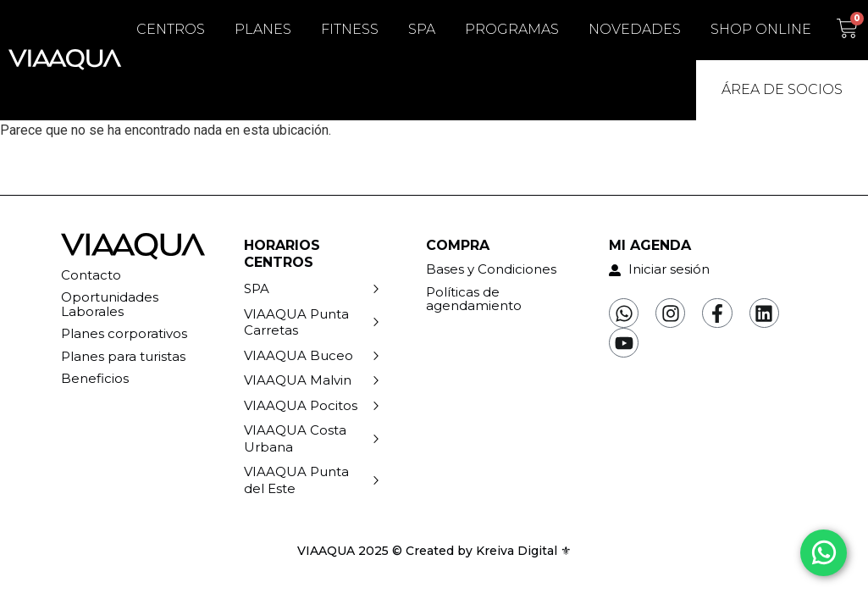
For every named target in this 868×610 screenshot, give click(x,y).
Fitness (350, 29)
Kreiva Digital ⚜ (524, 551)
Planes (263, 29)
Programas (512, 29)
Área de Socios (782, 89)
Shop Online (761, 29)
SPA (422, 29)
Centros (171, 29)
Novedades (635, 29)
